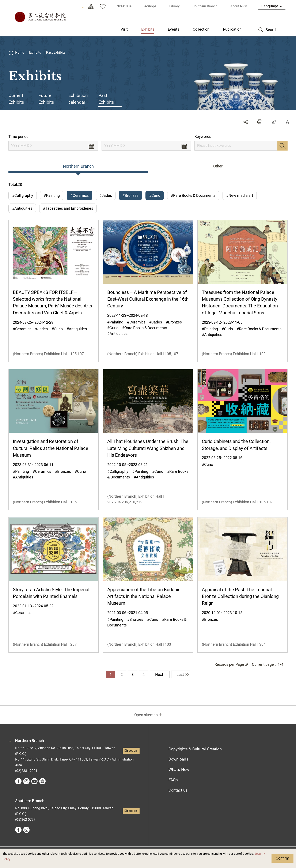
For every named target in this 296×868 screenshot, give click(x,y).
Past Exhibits (56, 52)
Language (270, 6)
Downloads (178, 759)
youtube (34, 781)
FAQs (173, 780)
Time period (18, 137)
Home (20, 52)
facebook (18, 781)
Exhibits (35, 52)
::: (83, 6)
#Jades (106, 195)
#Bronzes (130, 195)
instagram (26, 781)
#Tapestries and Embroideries (68, 208)
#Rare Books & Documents (193, 195)
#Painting (52, 195)
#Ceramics (79, 195)
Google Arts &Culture (42, 781)
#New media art (240, 195)
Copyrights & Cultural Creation (195, 749)
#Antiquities (22, 208)
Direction (131, 751)
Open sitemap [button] (146, 715)
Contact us (178, 790)
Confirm (282, 858)
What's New (179, 770)
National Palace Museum (40, 17)
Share (246, 122)
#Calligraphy (23, 195)
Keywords (203, 137)
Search (282, 146)
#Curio (155, 195)
